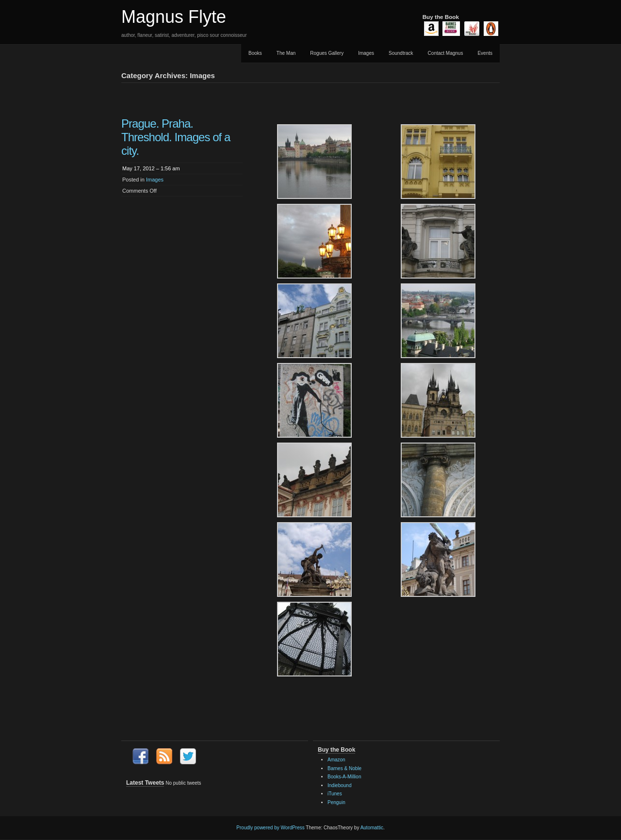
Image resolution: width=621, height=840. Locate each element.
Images (366, 53)
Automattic (372, 828)
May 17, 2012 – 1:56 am (151, 168)
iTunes (335, 794)
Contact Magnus (446, 53)
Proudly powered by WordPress (270, 828)
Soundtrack (401, 53)
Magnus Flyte (174, 17)
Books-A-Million (344, 777)
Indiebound (340, 785)
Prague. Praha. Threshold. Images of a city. (176, 137)
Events (485, 53)
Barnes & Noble (344, 768)
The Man (286, 53)
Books (255, 53)
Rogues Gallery (327, 53)
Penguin (336, 802)
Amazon (336, 760)
